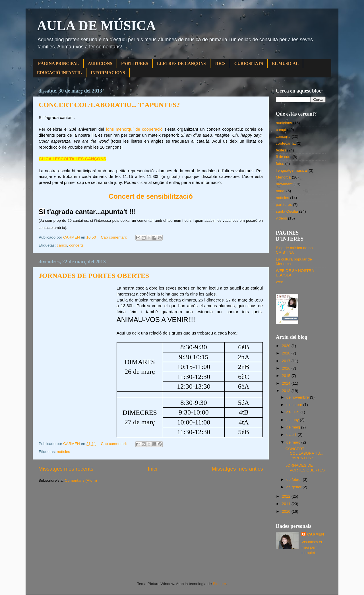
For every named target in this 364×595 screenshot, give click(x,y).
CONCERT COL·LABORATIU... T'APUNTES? (109, 105)
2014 (287, 383)
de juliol (293, 412)
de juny (293, 420)
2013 (287, 391)
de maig (294, 427)
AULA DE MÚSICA (97, 25)
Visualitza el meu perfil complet (312, 547)
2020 (287, 346)
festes (281, 150)
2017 (287, 361)
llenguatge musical (292, 170)
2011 (287, 504)
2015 (287, 376)
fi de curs (284, 157)
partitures (284, 205)
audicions (284, 123)
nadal (281, 191)
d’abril (292, 435)
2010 (287, 511)
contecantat (286, 143)
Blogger (219, 584)
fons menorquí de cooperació (134, 129)
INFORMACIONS (108, 73)
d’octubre (295, 405)
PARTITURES (135, 63)
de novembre (298, 397)
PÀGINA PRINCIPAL (59, 63)
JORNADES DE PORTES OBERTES (94, 276)
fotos (280, 164)
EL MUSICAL (285, 63)
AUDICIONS (100, 63)
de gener (294, 487)
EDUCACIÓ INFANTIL (59, 73)
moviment (284, 184)
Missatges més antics (237, 469)
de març (294, 442)
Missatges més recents (66, 469)
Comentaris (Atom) (81, 480)
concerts (76, 245)
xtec (279, 282)
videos (281, 218)
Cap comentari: (114, 237)
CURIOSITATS (249, 63)
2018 (287, 353)
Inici (153, 469)
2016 (287, 368)
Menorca (283, 177)
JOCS (220, 63)
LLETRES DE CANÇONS (181, 63)
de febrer (295, 480)
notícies (64, 452)
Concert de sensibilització (151, 196)
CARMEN (316, 534)
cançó (62, 245)
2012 (287, 496)
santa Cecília (287, 211)
